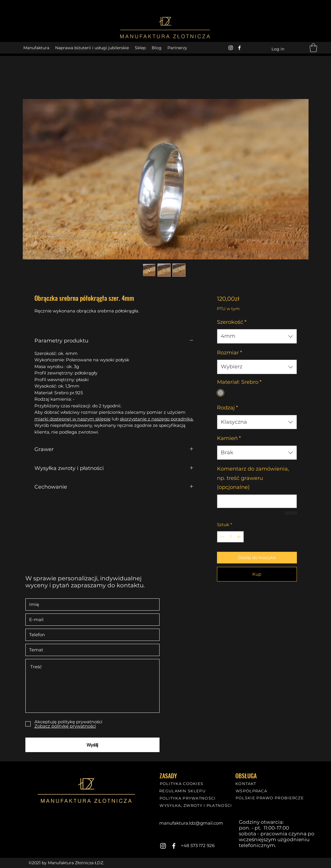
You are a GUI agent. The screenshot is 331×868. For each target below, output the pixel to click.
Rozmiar (230, 353)
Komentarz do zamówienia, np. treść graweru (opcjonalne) (253, 478)
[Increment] (239, 537)
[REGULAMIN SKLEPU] (183, 791)
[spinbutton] (231, 537)
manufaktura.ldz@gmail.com (191, 823)
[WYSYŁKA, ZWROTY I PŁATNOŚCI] (197, 805)
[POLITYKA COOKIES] (182, 783)
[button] (313, 48)
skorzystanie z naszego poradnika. (157, 419)
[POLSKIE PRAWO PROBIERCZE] (270, 798)
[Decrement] (222, 537)
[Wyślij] (92, 745)
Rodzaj (227, 408)
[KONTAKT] (246, 783)
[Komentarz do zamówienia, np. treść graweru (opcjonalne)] (257, 501)
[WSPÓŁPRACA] (252, 791)
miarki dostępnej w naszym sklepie (72, 419)
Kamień (229, 438)
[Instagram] (231, 48)
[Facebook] (239, 48)
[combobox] (257, 336)
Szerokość (232, 322)
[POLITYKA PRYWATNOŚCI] (188, 798)
